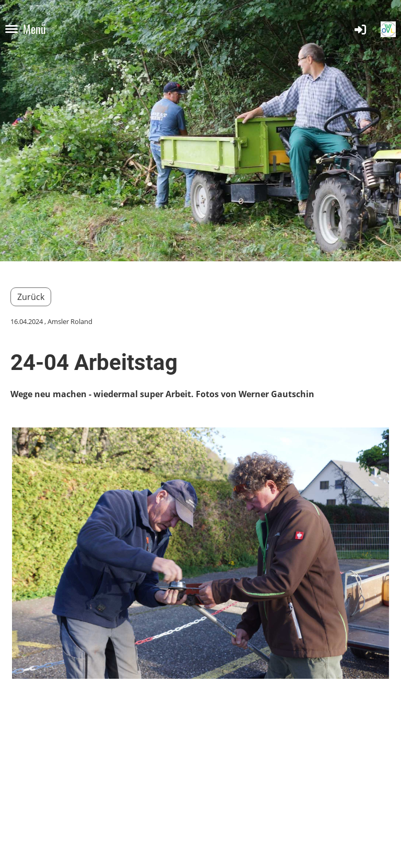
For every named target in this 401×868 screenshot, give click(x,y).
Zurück (31, 297)
